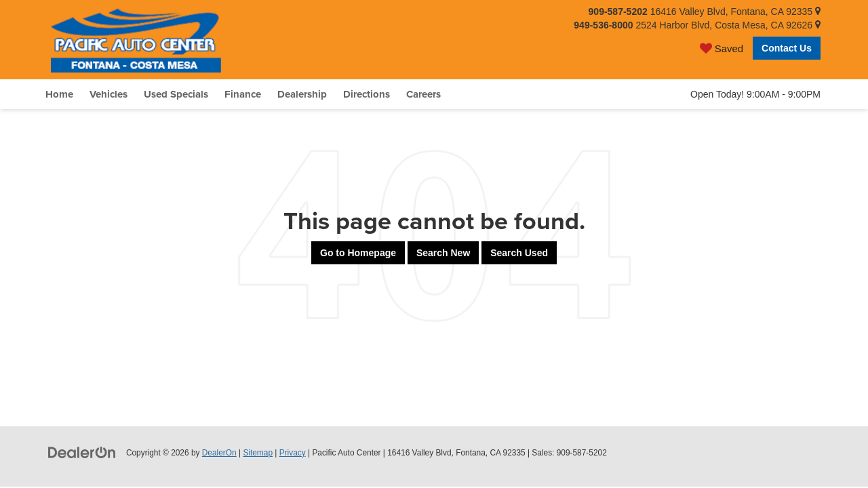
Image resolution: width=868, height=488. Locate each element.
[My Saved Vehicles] (722, 48)
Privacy (293, 453)
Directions (367, 94)
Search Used (519, 253)
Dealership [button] (302, 94)
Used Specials (176, 94)
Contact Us (787, 48)
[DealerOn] (82, 452)
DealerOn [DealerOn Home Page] (219, 453)
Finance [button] (243, 94)
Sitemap (258, 453)
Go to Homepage (358, 253)
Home (59, 94)
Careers (423, 94)
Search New (443, 253)
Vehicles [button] (108, 94)
